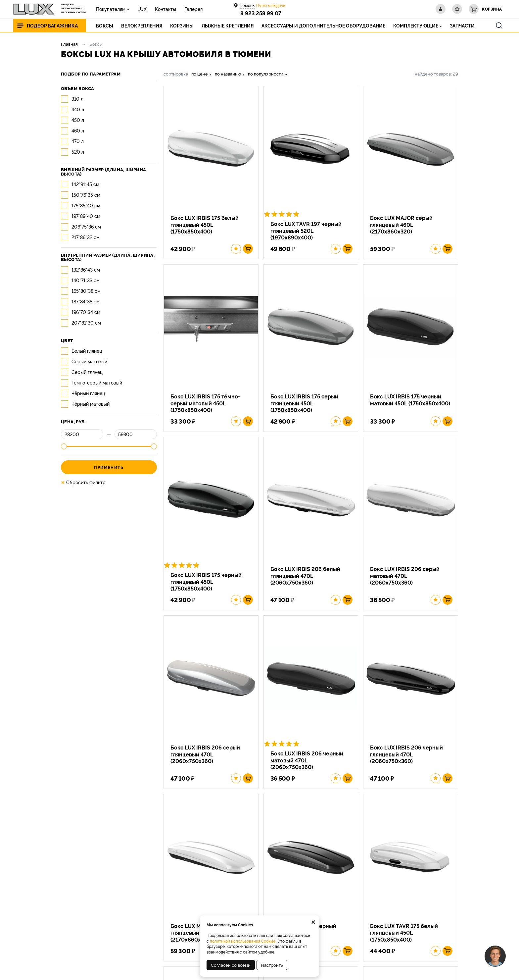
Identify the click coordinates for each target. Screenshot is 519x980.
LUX (142, 9)
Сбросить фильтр (83, 482)
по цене (200, 74)
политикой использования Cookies (243, 941)
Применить (109, 467)
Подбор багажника (52, 25)
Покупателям (111, 9)
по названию (228, 74)
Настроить (272, 965)
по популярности (266, 74)
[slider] (64, 446)
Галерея (193, 9)
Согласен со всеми (231, 965)
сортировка (176, 74)
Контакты (165, 9)
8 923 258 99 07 (261, 13)
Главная (69, 44)
